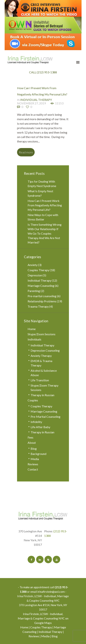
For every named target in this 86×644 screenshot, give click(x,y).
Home (32, 329)
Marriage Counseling (41, 286)
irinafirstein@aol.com (51, 592)
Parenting (34, 291)
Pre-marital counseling (42, 296)
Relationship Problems (42, 301)
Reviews (33, 464)
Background (38, 454)
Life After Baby (40, 427)
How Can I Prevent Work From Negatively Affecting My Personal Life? (45, 205)
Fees (30, 437)
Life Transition (40, 380)
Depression (35, 275)
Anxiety (33, 265)
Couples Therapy (38, 270)
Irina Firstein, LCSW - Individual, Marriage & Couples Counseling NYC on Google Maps (43, 618)
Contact (33, 469)
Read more (26, 152)
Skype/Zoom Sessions (42, 334)
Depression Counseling (45, 350)
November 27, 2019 (31, 103)
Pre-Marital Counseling (46, 417)
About (32, 443)
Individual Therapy (36, 100)
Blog (34, 448)
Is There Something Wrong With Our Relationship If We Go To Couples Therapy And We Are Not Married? (45, 233)
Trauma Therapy (38, 306)
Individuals (34, 339)
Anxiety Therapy (41, 356)
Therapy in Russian (42, 395)
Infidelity (36, 422)
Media (35, 459)
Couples (33, 400)
